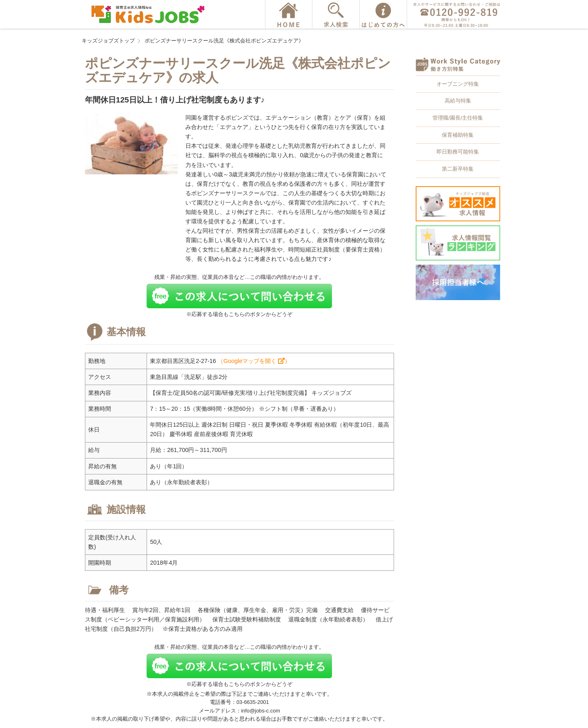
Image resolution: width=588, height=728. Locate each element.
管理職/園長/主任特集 (458, 118)
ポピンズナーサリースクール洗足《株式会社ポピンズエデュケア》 (224, 41)
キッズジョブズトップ (108, 41)
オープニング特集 (458, 84)
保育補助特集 (458, 135)
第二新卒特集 (458, 169)
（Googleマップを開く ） (254, 361)
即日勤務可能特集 (458, 152)
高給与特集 (458, 101)
